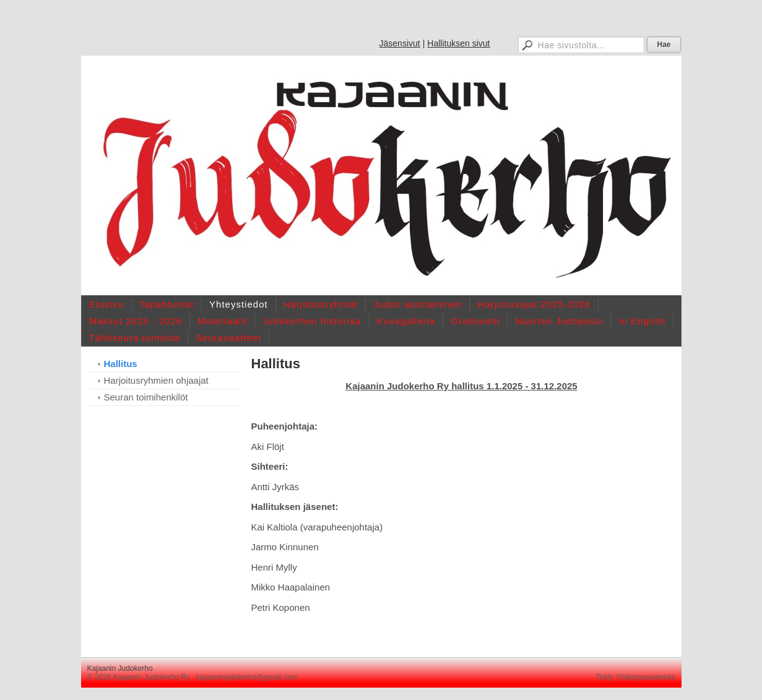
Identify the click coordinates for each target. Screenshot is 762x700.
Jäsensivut (400, 43)
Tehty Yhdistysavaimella (636, 677)
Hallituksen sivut (458, 43)
